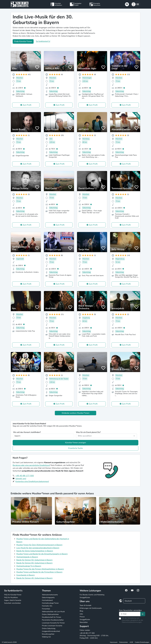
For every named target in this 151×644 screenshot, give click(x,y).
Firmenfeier (46, 609)
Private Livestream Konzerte (52, 626)
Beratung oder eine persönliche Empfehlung (31, 465)
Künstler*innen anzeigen (76, 443)
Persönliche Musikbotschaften (53, 620)
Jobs (81, 614)
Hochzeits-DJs (47, 606)
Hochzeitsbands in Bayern (27, 557)
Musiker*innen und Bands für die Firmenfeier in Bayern (39, 572)
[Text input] (130, 614)
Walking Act (46, 637)
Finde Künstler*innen (23, 41)
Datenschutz (124, 642)
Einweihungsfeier (48, 634)
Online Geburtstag (49, 628)
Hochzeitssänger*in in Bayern (29, 566)
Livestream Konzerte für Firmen (53, 623)
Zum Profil (27, 105)
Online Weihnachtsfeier (50, 614)
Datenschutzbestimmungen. (132, 622)
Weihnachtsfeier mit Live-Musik (53, 612)
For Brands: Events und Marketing (92, 595)
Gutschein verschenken (12, 603)
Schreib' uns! (21, 479)
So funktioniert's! (43, 41)
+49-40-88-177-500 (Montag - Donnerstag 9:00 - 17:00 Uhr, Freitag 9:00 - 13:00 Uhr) (94, 636)
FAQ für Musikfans (11, 597)
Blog (81, 611)
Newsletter (84, 622)
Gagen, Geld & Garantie (13, 600)
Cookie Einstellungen (142, 642)
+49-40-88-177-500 (25, 476)
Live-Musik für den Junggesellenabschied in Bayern (38, 548)
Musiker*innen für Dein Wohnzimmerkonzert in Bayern (39, 545)
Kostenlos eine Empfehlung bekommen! (32, 481)
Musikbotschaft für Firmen (52, 617)
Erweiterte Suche (76, 448)
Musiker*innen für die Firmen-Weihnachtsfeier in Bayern (40, 569)
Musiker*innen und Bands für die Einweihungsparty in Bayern (42, 554)
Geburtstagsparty (48, 597)
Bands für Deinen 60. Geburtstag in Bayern (34, 563)
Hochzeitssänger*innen (50, 603)
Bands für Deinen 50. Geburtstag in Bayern (34, 560)
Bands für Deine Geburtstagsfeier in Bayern (35, 551)
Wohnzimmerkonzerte (50, 595)
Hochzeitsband (47, 600)
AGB (131, 642)
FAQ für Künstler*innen (13, 595)
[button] (135, 4)
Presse (82, 617)
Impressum (114, 642)
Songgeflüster (85, 597)
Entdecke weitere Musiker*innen (76, 413)
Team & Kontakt (85, 605)
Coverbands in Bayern (25, 575)
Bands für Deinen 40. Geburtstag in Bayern (34, 578)
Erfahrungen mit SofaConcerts (91, 608)
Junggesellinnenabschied (51, 631)
